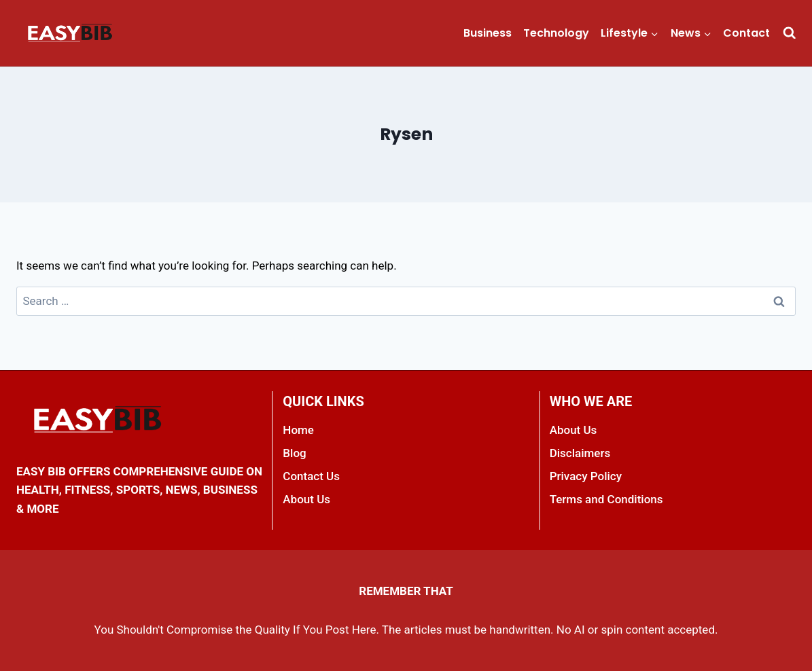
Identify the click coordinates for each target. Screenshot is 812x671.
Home (298, 430)
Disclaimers (580, 453)
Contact (746, 33)
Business (488, 33)
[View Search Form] (789, 33)
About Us (306, 499)
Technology (556, 33)
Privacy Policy (586, 476)
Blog (294, 453)
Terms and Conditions (606, 499)
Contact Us (311, 476)
